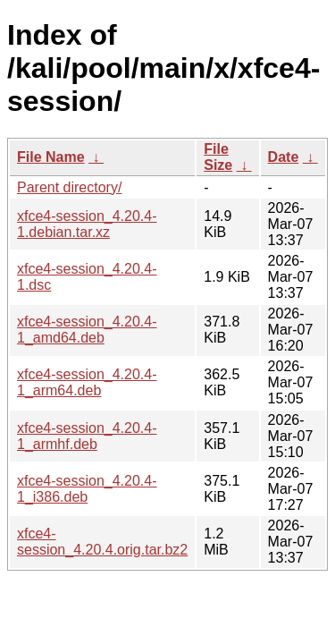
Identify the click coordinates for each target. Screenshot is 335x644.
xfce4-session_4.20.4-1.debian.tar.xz (87, 224)
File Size (218, 157)
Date (284, 157)
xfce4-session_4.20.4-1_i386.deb (87, 489)
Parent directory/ (69, 187)
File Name (51, 157)
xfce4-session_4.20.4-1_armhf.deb (87, 436)
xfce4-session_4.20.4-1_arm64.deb (87, 382)
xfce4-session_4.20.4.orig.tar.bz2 (102, 542)
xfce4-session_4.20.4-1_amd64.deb (87, 330)
